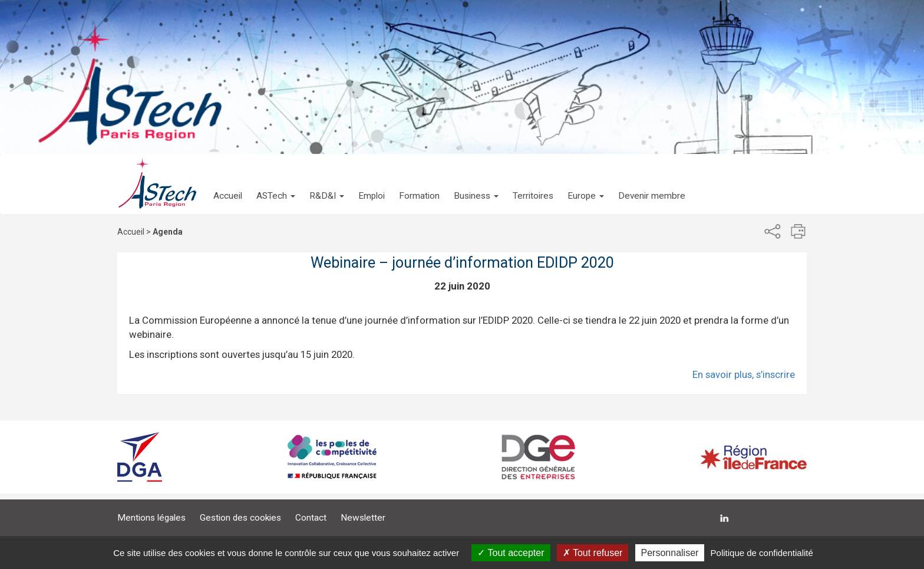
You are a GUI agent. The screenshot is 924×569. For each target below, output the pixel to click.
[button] (276, 184)
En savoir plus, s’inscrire (744, 374)
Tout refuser (593, 553)
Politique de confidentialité (762, 553)
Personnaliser (670, 553)
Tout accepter (511, 553)
